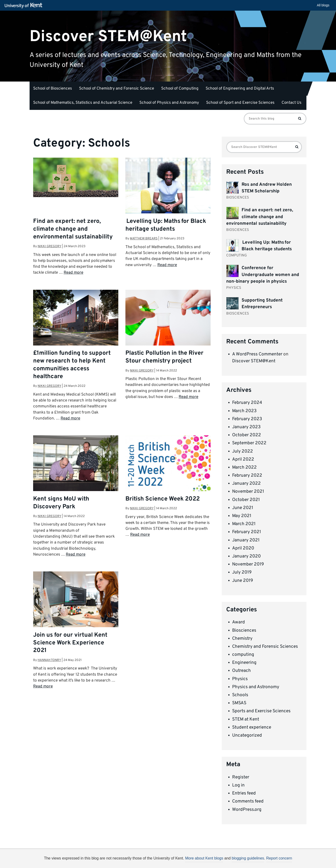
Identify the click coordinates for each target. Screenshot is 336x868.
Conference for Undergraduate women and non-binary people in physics (263, 275)
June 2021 (243, 508)
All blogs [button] (323, 5)
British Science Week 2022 (163, 499)
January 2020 (246, 556)
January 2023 (246, 427)
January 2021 (246, 540)
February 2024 (247, 403)
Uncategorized (247, 735)
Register (241, 777)
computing (243, 655)
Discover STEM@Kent (108, 37)
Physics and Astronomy (256, 687)
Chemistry (242, 639)
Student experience (252, 727)
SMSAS (239, 703)
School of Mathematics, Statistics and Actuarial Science (83, 103)
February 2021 (247, 532)
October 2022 (247, 435)
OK (245, 860)
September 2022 (249, 443)
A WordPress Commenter (257, 354)
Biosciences (244, 630)
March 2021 (244, 524)
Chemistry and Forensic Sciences (265, 647)
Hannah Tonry (49, 660)
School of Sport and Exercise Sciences (240, 103)
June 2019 (243, 581)
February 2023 (247, 419)
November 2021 (248, 492)
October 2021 (246, 500)
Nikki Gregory (49, 246)
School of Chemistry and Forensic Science (117, 89)
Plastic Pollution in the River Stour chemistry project (164, 357)
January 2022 (246, 484)
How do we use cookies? (199, 859)
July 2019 (242, 572)
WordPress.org (247, 810)
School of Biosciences (53, 89)
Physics (240, 679)
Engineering (244, 663)
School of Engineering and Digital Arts (240, 89)
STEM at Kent (246, 719)
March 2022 (244, 467)
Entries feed (244, 793)
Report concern (279, 858)
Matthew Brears (144, 239)
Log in (238, 785)
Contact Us (292, 103)
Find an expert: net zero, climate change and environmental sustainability (73, 229)
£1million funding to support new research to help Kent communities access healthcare (72, 365)
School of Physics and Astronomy (169, 103)
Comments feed (248, 801)
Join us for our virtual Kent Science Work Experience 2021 (70, 643)
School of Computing (180, 89)
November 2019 (248, 564)
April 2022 (243, 459)
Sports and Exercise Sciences (261, 711)
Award (239, 622)
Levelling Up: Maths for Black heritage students (166, 225)
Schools (240, 695)
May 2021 (242, 516)
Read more (73, 273)
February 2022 (247, 475)
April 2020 (243, 548)
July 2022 (243, 451)
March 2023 (244, 411)
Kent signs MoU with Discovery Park (61, 503)
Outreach (241, 671)
